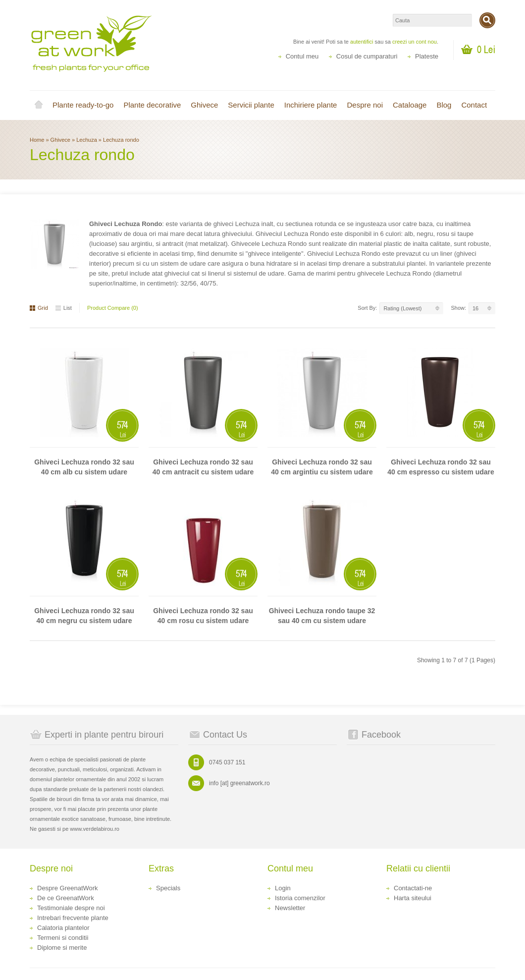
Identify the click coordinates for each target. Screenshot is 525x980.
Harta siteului (413, 898)
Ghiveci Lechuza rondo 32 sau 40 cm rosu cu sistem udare (203, 616)
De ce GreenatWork (66, 898)
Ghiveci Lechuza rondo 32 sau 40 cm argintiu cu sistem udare (322, 467)
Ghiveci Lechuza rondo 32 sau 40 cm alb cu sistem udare (84, 467)
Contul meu (302, 56)
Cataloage (410, 105)
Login (283, 888)
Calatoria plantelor (63, 928)
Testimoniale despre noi (71, 908)
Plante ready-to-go (83, 105)
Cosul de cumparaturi (367, 56)
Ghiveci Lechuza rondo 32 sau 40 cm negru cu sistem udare (84, 616)
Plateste (427, 56)
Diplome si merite (62, 948)
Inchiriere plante (311, 105)
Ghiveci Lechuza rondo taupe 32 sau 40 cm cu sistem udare (322, 616)
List (64, 308)
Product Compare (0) (113, 308)
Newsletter (290, 908)
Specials (168, 888)
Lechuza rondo (121, 140)
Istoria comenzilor (300, 898)
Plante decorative (152, 105)
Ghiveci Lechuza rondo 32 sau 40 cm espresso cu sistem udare (441, 467)
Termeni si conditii (63, 938)
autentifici (362, 42)
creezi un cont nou (415, 42)
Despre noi (365, 105)
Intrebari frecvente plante (73, 918)
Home (39, 105)
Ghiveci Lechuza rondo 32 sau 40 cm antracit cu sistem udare (203, 467)
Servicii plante (251, 105)
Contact (474, 105)
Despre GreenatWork (68, 888)
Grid (39, 308)
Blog (444, 105)
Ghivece (204, 105)
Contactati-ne (413, 888)
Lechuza (87, 140)
